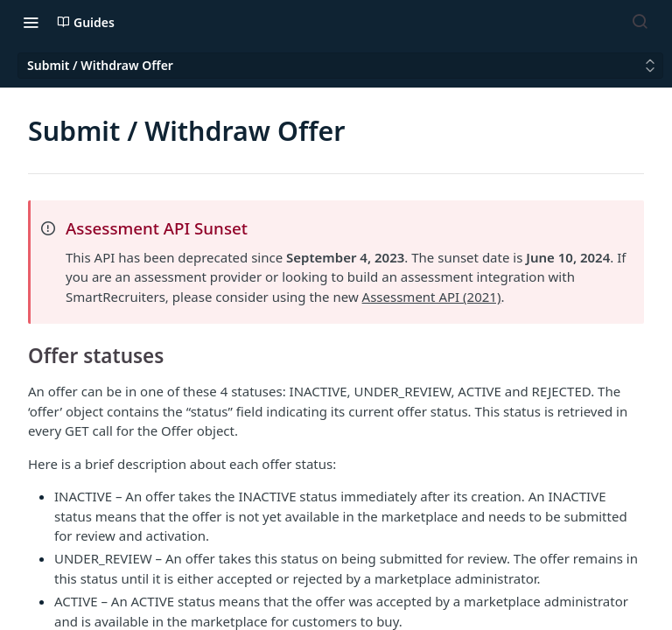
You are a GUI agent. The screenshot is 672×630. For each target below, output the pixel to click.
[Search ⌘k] (640, 22)
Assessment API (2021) (432, 297)
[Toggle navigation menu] (31, 22)
